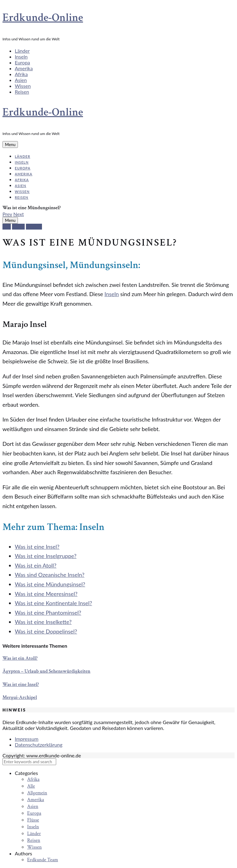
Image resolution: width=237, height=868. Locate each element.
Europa (22, 62)
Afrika (21, 74)
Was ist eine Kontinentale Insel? (53, 603)
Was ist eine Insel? (37, 547)
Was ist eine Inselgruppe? (46, 556)
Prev (7, 214)
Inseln (21, 57)
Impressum (27, 739)
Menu (10, 145)
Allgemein (37, 793)
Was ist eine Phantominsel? (48, 613)
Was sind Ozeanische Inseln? (50, 575)
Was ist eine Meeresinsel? (46, 594)
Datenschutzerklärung (39, 745)
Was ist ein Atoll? (36, 565)
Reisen (22, 92)
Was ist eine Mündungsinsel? (50, 584)
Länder (22, 51)
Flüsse (33, 820)
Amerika (24, 68)
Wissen (23, 86)
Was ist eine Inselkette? (43, 622)
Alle (7, 227)
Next (19, 214)
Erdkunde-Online (43, 18)
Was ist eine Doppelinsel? (46, 631)
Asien (21, 80)
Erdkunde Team (43, 860)
